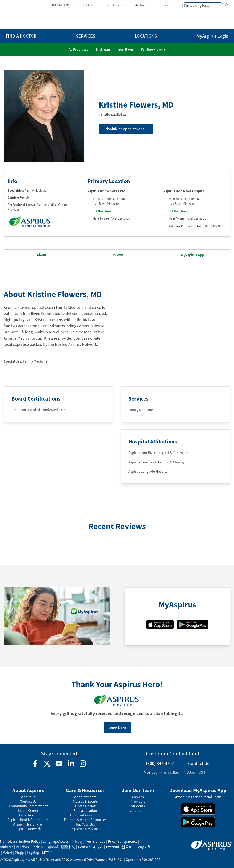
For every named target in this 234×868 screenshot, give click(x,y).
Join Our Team (138, 790)
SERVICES (86, 36)
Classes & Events (85, 801)
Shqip (19, 852)
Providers (138, 801)
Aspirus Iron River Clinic (106, 191)
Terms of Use (95, 841)
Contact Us (84, 5)
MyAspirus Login (212, 36)
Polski (7, 852)
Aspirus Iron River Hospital (185, 191)
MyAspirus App (193, 255)
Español (52, 847)
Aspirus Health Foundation (28, 820)
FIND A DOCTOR (21, 36)
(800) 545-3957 (213, 226)
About (42, 255)
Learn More (117, 728)
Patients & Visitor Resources (85, 820)
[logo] (27, 16)
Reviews (117, 255)
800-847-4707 (61, 5)
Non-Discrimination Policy (20, 841)
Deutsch (84, 847)
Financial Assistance (85, 815)
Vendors (22, 847)
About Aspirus (28, 790)
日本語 (47, 852)
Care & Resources (85, 790)
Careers (102, 5)
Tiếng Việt (143, 847)
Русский (112, 847)
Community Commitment (28, 806)
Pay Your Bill (85, 824)
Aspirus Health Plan (28, 824)
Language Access (56, 841)
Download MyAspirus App (198, 790)
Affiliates (7, 847)
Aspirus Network (28, 829)
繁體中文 (68, 847)
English (37, 847)
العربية (98, 847)
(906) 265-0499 (120, 219)
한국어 (127, 847)
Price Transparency (123, 841)
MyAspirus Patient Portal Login (198, 797)
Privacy (77, 841)
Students (138, 806)
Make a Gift (121, 5)
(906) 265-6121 (196, 219)
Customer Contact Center (175, 753)
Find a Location (85, 811)
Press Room (168, 5)
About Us (28, 797)
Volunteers (138, 811)
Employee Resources (85, 829)
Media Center (145, 5)
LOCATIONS (146, 36)
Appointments (85, 797)
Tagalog (33, 852)
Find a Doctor (85, 806)
